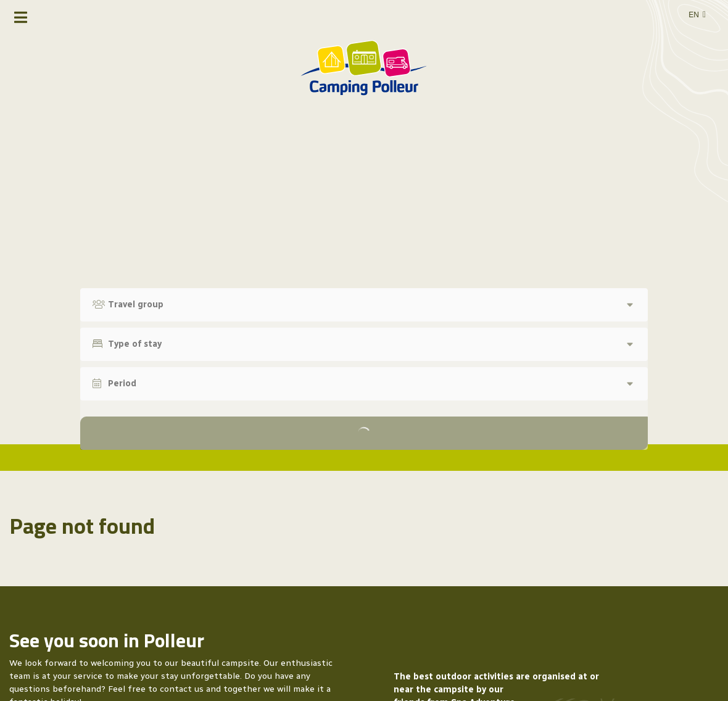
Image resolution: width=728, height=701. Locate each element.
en (694, 15)
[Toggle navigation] (21, 17)
